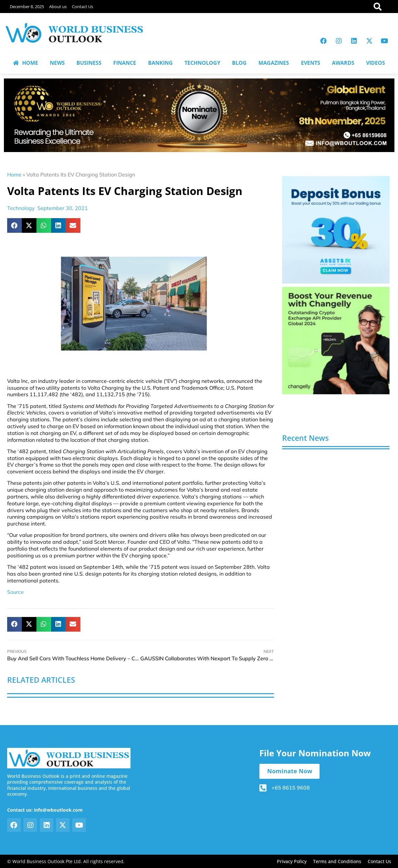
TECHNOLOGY (202, 63)
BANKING (160, 63)
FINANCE (125, 63)
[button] (14, 225)
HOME (26, 63)
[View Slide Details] (336, 230)
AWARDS (343, 63)
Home (14, 175)
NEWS (57, 63)
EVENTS (311, 63)
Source (15, 592)
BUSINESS (89, 63)
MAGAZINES (274, 63)
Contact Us (82, 7)
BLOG (239, 63)
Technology (21, 208)
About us (58, 7)
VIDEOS (376, 63)
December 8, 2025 (27, 7)
